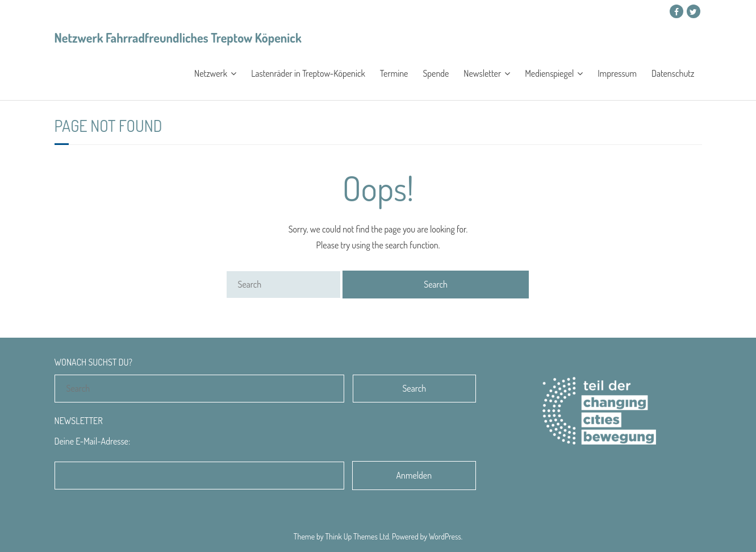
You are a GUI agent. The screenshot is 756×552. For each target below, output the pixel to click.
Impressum (617, 73)
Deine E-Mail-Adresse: (93, 441)
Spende (436, 73)
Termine (394, 73)
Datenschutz (673, 73)
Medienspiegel (549, 73)
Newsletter (482, 73)
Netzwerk (211, 73)
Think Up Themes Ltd (357, 536)
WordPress (445, 536)
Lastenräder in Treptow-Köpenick (308, 73)
